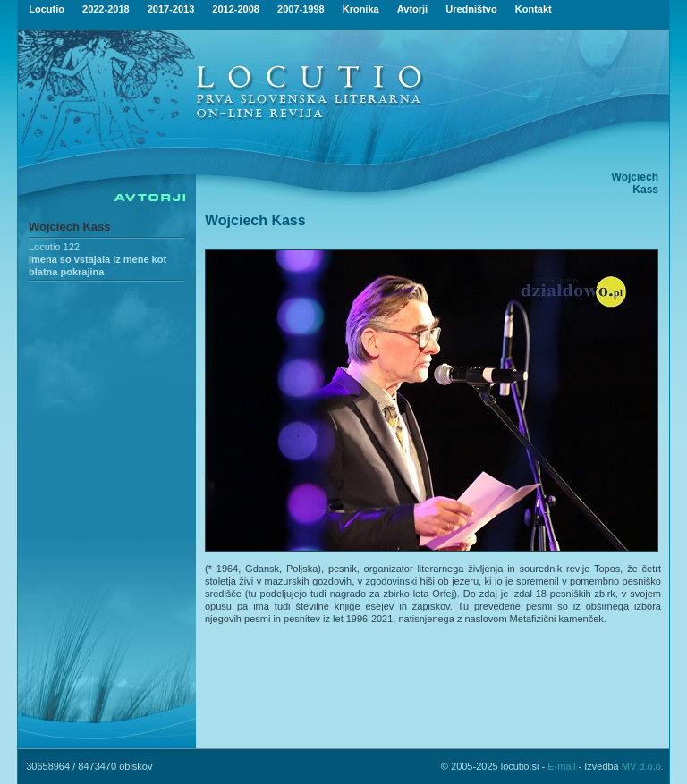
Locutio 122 (54, 247)
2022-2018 (106, 9)
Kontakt (534, 9)
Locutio (47, 9)
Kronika (361, 9)
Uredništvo (471, 9)
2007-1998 (301, 9)
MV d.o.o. (643, 766)
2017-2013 (171, 9)
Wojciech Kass (70, 227)
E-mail (561, 766)
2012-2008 (236, 9)
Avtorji (412, 9)
